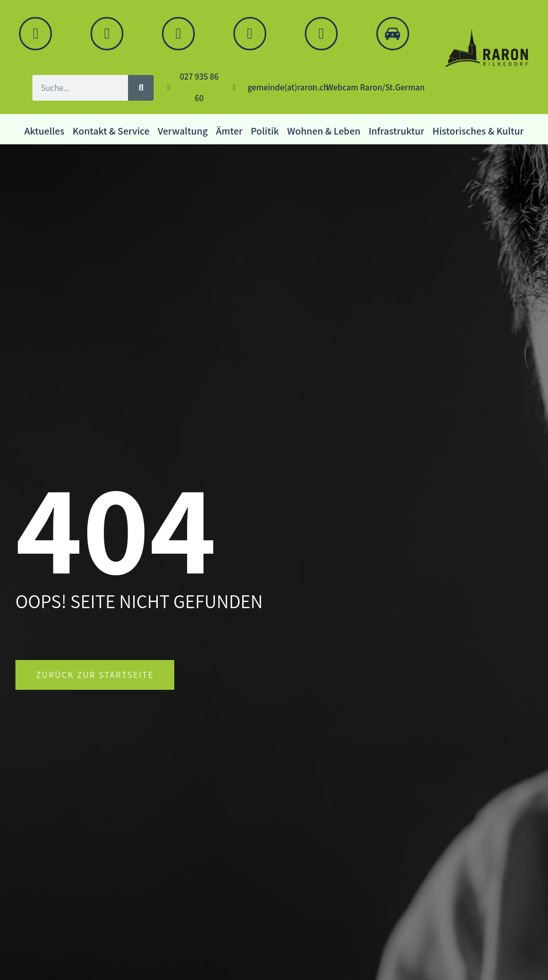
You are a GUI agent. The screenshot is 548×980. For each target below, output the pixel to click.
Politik (265, 131)
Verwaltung (183, 131)
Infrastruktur (396, 131)
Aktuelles (44, 131)
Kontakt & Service (111, 131)
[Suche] (141, 88)
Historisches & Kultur (478, 131)
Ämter (229, 131)
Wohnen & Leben (324, 131)
